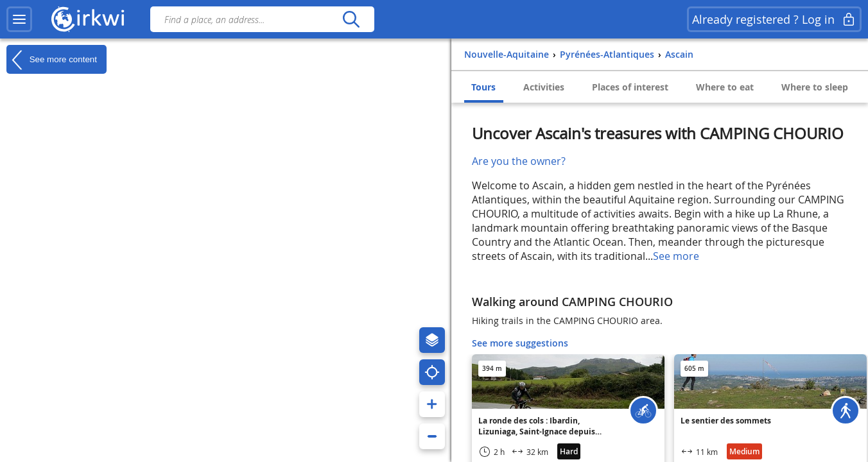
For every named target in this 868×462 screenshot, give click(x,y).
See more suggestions (520, 343)
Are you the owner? (519, 161)
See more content (52, 60)
